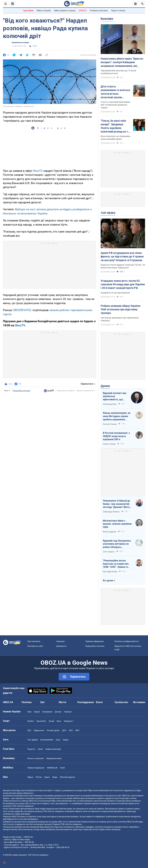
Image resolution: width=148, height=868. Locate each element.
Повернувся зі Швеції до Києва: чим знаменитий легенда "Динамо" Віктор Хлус (117, 504)
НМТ (77, 730)
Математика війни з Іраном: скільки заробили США (117, 524)
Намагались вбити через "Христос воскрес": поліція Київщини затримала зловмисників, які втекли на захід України (122, 62)
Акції (58, 740)
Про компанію (34, 641)
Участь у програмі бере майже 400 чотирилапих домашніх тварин (115, 105)
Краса (47, 777)
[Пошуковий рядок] (142, 4)
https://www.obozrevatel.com (100, 790)
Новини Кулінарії (53, 749)
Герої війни (28, 11)
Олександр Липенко (111, 512)
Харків (37, 712)
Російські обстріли (99, 11)
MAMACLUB (52, 768)
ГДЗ (29, 730)
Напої (40, 749)
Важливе (107, 19)
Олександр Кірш (110, 404)
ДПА (64, 730)
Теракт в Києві (118, 11)
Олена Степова (109, 444)
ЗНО (71, 730)
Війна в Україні (44, 11)
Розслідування (86, 702)
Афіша (30, 777)
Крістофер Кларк (110, 572)
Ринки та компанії (36, 758)
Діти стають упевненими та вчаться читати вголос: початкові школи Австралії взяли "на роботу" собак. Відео (115, 92)
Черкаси (68, 712)
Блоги (99, 702)
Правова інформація (94, 641)
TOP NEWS (108, 213)
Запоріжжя (47, 712)
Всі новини (139, 702)
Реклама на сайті (35, 646)
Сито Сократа (109, 552)
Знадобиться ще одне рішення (115, 293)
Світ (42, 702)
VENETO (83, 11)
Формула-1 (69, 721)
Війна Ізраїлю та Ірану (65, 11)
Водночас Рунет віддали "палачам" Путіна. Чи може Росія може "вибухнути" (123, 266)
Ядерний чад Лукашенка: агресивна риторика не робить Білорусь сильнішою (117, 544)
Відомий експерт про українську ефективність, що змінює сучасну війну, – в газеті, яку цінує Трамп (115, 396)
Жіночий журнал (67, 777)
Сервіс (66, 740)
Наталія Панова (110, 424)
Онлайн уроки (53, 730)
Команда (60, 641)
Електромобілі (47, 740)
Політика (27, 702)
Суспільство (121, 702)
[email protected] (38, 847)
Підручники (39, 730)
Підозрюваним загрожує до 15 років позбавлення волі (118, 72)
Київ (29, 712)
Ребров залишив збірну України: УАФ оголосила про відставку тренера (121, 309)
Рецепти (31, 749)
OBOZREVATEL (22, 310)
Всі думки (108, 580)
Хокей (51, 721)
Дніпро (58, 712)
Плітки (39, 777)
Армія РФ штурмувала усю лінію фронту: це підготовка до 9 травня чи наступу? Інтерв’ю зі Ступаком (122, 257)
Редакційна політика (21, 391)
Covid (62, 768)
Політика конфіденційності (127, 641)
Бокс (59, 721)
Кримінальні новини (20, 43)
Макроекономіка (54, 758)
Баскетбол (41, 721)
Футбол (31, 721)
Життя (62, 702)
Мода (55, 777)
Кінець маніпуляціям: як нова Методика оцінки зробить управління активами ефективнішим (117, 416)
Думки (105, 386)
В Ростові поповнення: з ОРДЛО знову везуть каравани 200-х (116, 436)
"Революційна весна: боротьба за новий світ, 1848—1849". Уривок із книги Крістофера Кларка (117, 564)
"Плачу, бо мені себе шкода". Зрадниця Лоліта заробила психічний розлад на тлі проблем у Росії (115, 126)
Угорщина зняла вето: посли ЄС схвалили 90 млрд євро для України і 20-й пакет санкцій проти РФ (123, 284)
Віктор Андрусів (110, 532)
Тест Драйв (32, 740)
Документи (61, 646)
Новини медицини (36, 768)
